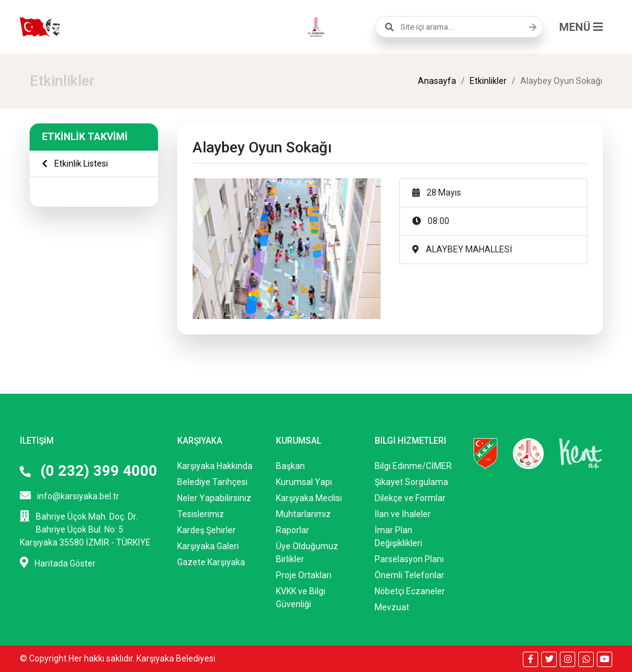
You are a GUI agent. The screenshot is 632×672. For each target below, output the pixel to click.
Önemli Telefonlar (410, 575)
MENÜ (581, 27)
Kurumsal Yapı (304, 482)
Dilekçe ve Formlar (410, 498)
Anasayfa (437, 81)
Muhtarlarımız (303, 514)
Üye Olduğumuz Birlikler (307, 553)
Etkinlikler (488, 81)
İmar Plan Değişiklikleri (398, 537)
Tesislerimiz (201, 514)
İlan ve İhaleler (403, 514)
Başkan (290, 466)
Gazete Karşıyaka (211, 562)
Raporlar (293, 530)
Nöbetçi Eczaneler (410, 591)
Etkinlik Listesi (75, 164)
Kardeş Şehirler (206, 530)
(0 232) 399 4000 (89, 471)
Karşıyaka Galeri (208, 546)
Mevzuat (392, 607)
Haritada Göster (58, 562)
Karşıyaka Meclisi (309, 498)
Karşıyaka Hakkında (215, 466)
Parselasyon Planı (409, 559)
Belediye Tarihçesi (212, 482)
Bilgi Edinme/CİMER (413, 466)
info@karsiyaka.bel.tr (69, 495)
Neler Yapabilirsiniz (214, 498)
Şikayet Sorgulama (411, 482)
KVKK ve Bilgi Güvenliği (301, 598)
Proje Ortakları (304, 575)
